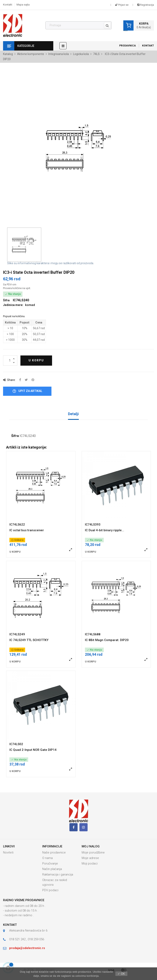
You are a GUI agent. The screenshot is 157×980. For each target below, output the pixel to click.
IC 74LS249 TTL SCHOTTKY (29, 640)
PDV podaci (50, 890)
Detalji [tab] (73, 414)
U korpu (36, 360)
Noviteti (8, 852)
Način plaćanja (52, 869)
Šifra (15, 436)
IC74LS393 (93, 525)
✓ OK (121, 974)
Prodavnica (127, 46)
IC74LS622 (17, 525)
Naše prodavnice (54, 852)
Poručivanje (50, 863)
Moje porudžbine (93, 852)
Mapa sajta (23, 5)
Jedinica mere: (13, 305)
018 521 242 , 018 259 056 (27, 939)
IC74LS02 (16, 744)
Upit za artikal (27, 391)
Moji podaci (90, 863)
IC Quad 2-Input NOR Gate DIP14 (33, 750)
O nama (47, 858)
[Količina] (10, 361)
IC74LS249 (17, 634)
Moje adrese (90, 858)
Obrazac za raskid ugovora (55, 882)
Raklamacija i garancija (58, 874)
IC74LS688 (93, 634)
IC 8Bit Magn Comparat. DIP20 (107, 640)
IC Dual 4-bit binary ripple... (105, 530)
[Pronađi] (78, 25)
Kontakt (8, 5)
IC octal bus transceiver (27, 530)
